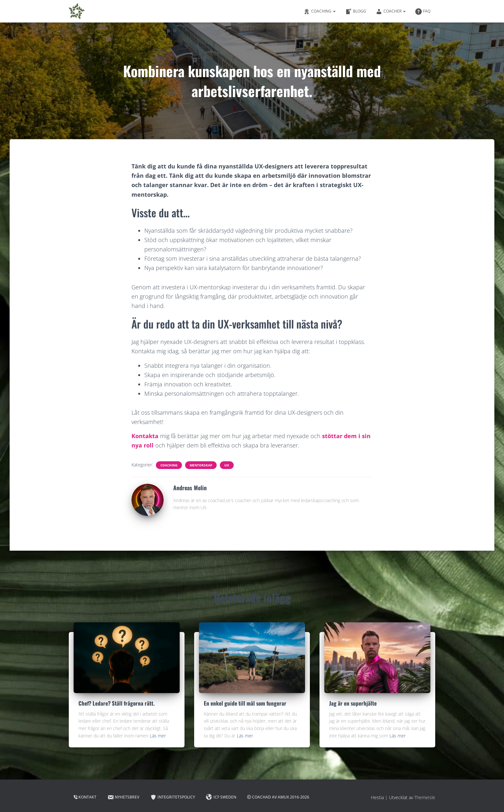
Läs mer (158, 736)
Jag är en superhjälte (353, 703)
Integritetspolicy (173, 797)
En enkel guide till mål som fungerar (245, 703)
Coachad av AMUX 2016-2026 (278, 797)
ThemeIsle (425, 797)
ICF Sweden (221, 797)
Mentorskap (201, 465)
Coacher (391, 12)
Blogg (356, 12)
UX (227, 465)
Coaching (319, 12)
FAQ (423, 12)
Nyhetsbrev (123, 797)
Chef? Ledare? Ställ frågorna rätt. (117, 703)
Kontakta (145, 436)
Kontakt (85, 797)
